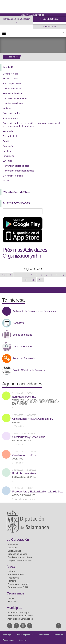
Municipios (14, 608)
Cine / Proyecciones (13, 103)
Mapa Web (59, 635)
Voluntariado (9, 131)
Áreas (11, 566)
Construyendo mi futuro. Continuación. (32, 419)
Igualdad (7, 151)
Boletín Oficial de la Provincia (29, 370)
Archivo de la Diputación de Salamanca (34, 311)
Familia (7, 141)
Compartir (4, 290)
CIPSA (11, 598)
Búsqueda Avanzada (59, 211)
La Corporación (18, 540)
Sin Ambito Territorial (13, 176)
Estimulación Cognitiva (24, 397)
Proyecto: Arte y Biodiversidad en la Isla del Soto (38, 492)
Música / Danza (11, 79)
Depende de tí (10, 136)
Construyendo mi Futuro (25, 455)
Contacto (23, 640)
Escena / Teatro (11, 74)
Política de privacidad (25, 635)
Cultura (11, 571)
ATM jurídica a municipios (20, 619)
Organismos (15, 593)
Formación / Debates (13, 93)
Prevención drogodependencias (19, 171)
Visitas (6, 181)
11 (26, 280)
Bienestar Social (16, 574)
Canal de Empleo (22, 347)
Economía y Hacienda (18, 584)
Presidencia (13, 578)
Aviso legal (7, 635)
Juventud (7, 161)
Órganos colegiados (17, 554)
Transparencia (8, 640)
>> (40, 280)
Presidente (13, 544)
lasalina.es (13, 57)
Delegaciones (14, 551)
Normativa (18, 323)
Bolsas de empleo (22, 335)
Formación (8, 146)
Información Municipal (18, 612)
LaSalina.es (50, 26)
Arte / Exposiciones (12, 84)
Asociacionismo (11, 118)
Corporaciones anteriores (20, 560)
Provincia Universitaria (24, 473)
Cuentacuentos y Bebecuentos (29, 437)
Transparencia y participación (16, 19)
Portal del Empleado (24, 359)
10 (63, 275)
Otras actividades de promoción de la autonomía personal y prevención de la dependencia (36, 402)
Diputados (13, 548)
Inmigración (9, 156)
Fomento (12, 581)
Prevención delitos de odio (16, 166)
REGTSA (12, 601)
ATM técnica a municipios (20, 616)
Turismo (7, 108)
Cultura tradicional (12, 88)
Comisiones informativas (20, 557)
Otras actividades (12, 113)
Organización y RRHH (18, 587)
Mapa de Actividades (17, 192)
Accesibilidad (44, 635)
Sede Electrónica (50, 19)
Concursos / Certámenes (15, 98)
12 (32, 280)
